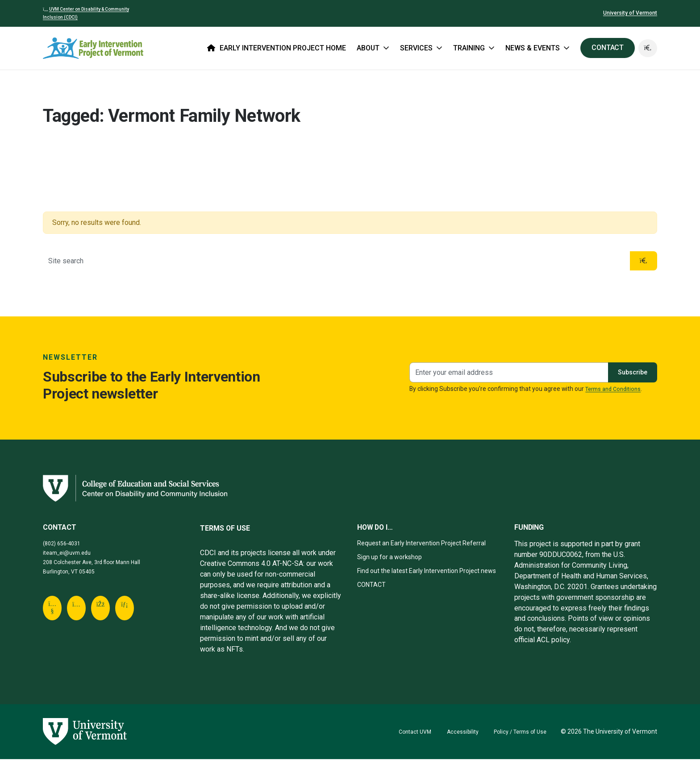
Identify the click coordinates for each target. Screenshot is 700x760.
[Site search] (335, 261)
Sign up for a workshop (393, 558)
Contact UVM (402, 732)
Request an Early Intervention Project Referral (428, 544)
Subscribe (630, 373)
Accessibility (454, 732)
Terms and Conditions (616, 390)
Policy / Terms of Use (517, 732)
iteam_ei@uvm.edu (71, 553)
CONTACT (606, 48)
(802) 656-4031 (65, 544)
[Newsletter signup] (506, 373)
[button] (647, 48)
